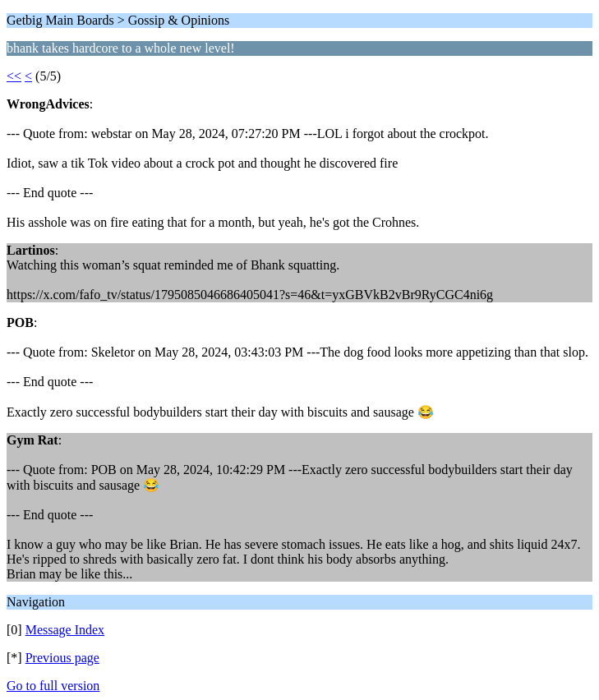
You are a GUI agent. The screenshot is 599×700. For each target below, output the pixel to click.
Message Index (65, 630)
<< (14, 76)
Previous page (62, 658)
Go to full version (53, 686)
